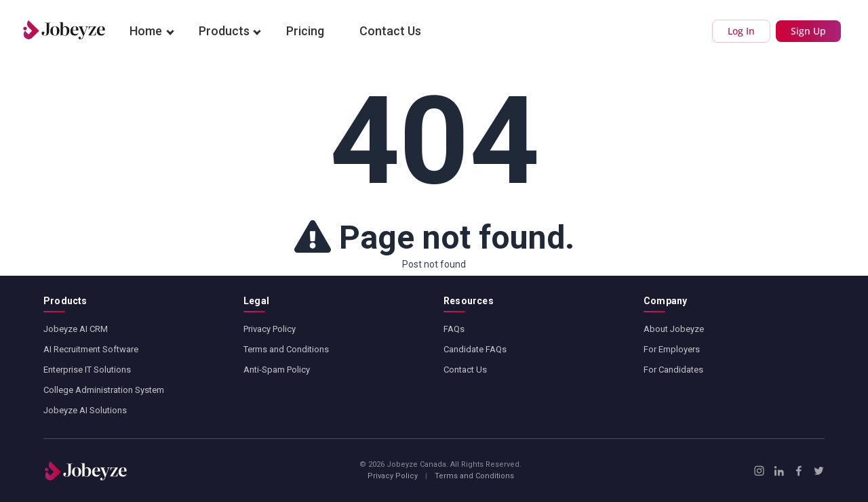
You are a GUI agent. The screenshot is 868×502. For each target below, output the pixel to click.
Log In (741, 31)
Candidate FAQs (475, 349)
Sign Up (808, 31)
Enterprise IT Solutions (87, 370)
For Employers (672, 349)
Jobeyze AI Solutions (85, 410)
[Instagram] (759, 471)
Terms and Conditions (286, 349)
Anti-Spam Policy (277, 370)
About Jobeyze (674, 329)
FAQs (454, 329)
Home (146, 31)
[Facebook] (798, 471)
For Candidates (673, 370)
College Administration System (104, 390)
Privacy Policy (270, 329)
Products (224, 31)
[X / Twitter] (819, 471)
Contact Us (390, 31)
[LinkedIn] (779, 471)
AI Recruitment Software (91, 349)
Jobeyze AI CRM (76, 329)
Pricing (305, 31)
